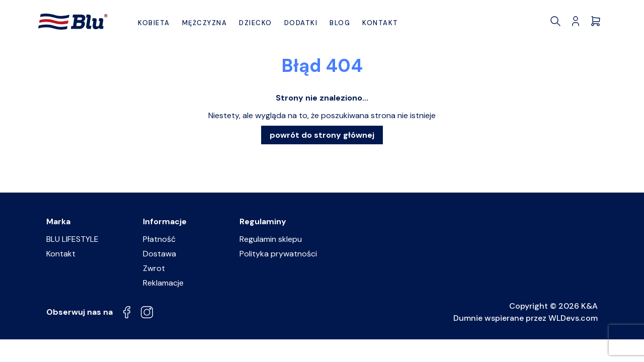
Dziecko (256, 23)
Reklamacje (163, 283)
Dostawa (159, 254)
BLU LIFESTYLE (72, 239)
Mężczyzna (205, 23)
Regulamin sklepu (271, 239)
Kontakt (380, 23)
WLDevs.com (573, 318)
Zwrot (154, 268)
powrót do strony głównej (322, 135)
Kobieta (154, 23)
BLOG (340, 23)
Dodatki (301, 23)
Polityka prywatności (278, 254)
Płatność (159, 239)
